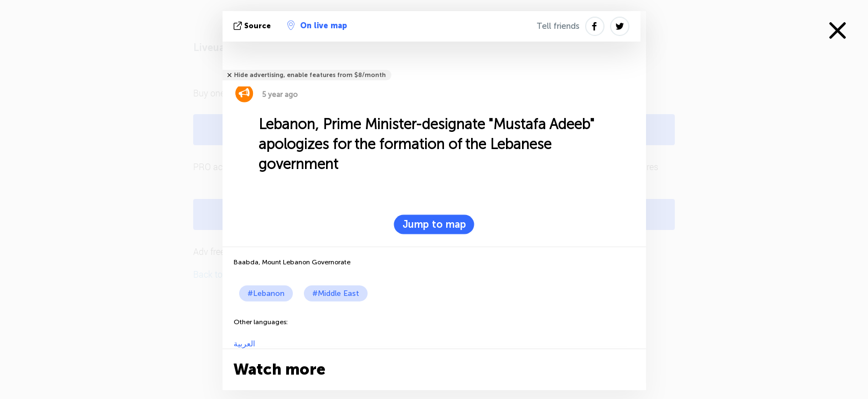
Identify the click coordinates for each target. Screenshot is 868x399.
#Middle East (336, 293)
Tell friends (558, 26)
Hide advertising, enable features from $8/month (310, 75)
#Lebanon (266, 293)
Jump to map (434, 224)
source (253, 26)
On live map (317, 25)
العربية (244, 344)
